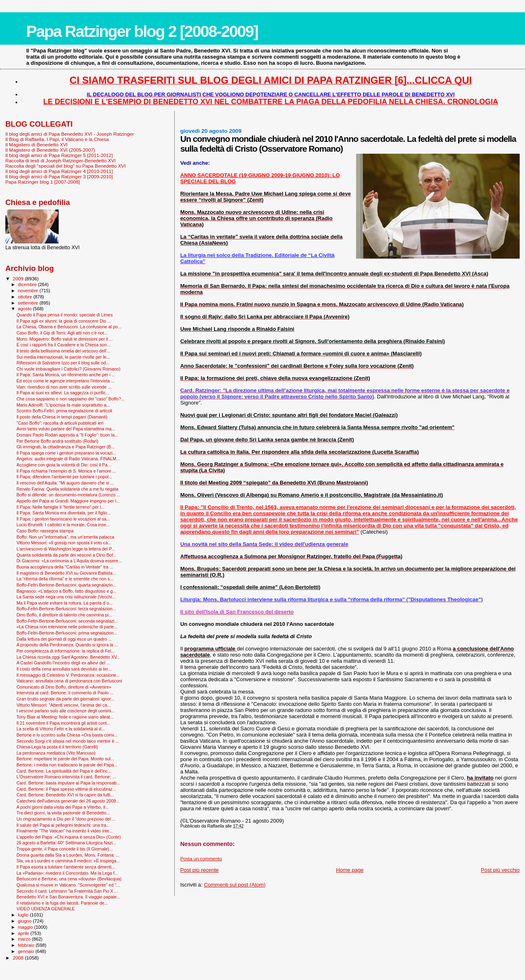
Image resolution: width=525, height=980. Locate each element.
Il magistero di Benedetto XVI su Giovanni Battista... (66, 573)
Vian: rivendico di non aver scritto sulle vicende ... (64, 387)
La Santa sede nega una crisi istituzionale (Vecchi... (66, 597)
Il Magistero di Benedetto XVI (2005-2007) (50, 150)
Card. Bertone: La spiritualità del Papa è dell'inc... (64, 771)
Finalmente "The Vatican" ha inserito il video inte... (65, 831)
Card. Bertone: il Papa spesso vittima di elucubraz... (66, 789)
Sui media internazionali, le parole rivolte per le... (63, 357)
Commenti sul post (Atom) (235, 885)
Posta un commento (201, 859)
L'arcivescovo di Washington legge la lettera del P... (66, 549)
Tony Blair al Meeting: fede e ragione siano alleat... (65, 717)
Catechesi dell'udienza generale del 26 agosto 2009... (68, 801)
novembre (29, 291)
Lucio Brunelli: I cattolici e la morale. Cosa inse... (63, 525)
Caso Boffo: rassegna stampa (45, 531)
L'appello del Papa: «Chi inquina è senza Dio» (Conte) (68, 837)
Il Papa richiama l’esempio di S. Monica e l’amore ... (66, 471)
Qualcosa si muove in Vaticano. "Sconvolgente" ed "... (68, 885)
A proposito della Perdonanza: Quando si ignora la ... (67, 645)
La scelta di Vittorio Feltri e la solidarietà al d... (61, 729)
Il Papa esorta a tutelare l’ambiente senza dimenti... (66, 867)
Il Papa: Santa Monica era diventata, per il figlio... (64, 513)
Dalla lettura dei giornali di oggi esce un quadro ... (64, 639)
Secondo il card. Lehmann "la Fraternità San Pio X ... (67, 891)
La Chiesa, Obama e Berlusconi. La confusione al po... (69, 327)
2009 (19, 279)
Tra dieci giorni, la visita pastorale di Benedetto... (63, 813)
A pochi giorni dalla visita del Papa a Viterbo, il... (63, 807)
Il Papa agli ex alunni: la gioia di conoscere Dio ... (64, 321)
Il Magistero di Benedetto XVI (37, 144)
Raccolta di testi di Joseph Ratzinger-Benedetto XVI (60, 160)
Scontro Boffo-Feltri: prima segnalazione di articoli (64, 411)
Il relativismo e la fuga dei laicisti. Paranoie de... (62, 903)
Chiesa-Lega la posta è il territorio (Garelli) (57, 747)
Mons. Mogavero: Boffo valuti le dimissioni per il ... (65, 339)
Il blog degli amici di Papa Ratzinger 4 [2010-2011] (59, 171)
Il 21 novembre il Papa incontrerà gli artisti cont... (63, 723)
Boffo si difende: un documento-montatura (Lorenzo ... (68, 495)
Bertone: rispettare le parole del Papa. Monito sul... (65, 759)
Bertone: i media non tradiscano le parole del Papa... (67, 765)
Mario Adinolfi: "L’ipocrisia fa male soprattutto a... (63, 405)
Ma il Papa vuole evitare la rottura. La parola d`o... (65, 603)
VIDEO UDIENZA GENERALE (46, 909)
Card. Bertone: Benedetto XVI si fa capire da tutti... (65, 795)
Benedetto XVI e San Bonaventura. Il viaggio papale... (68, 897)
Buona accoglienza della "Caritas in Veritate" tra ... (65, 567)
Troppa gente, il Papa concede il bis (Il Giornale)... (65, 849)
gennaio (27, 951)
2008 (19, 958)
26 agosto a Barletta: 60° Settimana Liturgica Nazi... (66, 843)
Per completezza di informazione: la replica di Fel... (65, 651)
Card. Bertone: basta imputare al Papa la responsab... (68, 783)
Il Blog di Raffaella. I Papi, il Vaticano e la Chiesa (57, 139)
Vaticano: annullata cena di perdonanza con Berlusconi (69, 681)
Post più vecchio (500, 870)
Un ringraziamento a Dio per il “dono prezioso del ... (66, 819)
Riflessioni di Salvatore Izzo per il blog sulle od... (63, 363)
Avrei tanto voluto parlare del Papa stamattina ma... (66, 429)
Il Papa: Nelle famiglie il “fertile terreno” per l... (60, 507)
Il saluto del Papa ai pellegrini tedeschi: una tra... (63, 825)
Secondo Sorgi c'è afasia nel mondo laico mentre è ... (68, 741)
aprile (24, 933)
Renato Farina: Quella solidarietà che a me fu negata (67, 489)
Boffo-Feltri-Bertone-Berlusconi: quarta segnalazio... (66, 585)
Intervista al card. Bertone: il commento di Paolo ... (65, 693)
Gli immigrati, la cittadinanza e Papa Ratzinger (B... (65, 447)
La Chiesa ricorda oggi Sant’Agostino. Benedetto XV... (68, 657)
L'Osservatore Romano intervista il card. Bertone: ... (66, 777)
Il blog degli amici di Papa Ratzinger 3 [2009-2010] (59, 176)
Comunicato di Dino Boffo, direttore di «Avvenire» (64, 687)
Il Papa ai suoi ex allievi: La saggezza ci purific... (63, 393)
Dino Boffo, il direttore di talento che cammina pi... (64, 615)
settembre (29, 303)
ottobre (26, 297)
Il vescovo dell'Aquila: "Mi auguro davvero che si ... (65, 483)
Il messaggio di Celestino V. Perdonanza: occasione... (68, 675)
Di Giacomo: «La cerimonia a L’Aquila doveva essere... (69, 561)
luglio (24, 915)
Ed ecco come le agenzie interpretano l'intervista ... (65, 381)
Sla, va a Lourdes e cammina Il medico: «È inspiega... (68, 861)
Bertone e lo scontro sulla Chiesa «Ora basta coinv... (67, 735)
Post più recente (199, 870)
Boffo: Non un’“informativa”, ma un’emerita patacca (65, 537)
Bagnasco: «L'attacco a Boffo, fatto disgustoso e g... (66, 591)
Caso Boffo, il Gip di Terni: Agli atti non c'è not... (62, 333)
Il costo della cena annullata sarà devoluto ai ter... (64, 669)
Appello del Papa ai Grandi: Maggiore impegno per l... (68, 501)
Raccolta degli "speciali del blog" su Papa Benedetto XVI (66, 166)
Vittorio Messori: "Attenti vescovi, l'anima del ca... (64, 705)
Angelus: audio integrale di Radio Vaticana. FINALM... (68, 459)
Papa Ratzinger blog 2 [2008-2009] (142, 31)
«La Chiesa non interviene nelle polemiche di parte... (67, 627)
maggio (26, 927)
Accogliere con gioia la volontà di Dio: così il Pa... (64, 465)
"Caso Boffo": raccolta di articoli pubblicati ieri (60, 423)
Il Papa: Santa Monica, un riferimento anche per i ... (66, 375)
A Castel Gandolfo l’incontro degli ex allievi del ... (63, 663)
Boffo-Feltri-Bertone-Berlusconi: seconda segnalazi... (67, 621)
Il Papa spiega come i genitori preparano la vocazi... (66, 453)
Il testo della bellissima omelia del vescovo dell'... (63, 351)
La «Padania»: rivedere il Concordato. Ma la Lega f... (67, 873)
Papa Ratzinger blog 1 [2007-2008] (43, 182)
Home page (350, 870)
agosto (26, 309)
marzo (25, 939)
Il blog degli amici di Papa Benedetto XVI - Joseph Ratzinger (70, 134)
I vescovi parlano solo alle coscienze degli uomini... (65, 711)
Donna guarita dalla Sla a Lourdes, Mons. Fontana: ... (68, 855)
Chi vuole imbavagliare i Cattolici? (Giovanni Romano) (68, 369)
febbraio (27, 945)
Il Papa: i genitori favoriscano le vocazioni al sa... (63, 519)
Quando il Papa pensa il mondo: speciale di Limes (65, 315)
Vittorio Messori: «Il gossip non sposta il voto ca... (64, 543)
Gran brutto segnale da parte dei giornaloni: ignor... (65, 699)
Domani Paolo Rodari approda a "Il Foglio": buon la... (67, 435)
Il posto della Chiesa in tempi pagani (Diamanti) (62, 417)
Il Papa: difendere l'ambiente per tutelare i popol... (64, 477)
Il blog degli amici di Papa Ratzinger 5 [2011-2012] (59, 155)
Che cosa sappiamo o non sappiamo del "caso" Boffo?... (71, 399)
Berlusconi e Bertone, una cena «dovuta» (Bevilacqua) (69, 879)
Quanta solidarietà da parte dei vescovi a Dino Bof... (66, 555)
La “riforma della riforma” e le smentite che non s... (65, 579)
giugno (26, 921)
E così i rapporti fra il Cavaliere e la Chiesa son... (63, 345)
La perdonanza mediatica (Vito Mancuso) (56, 753)
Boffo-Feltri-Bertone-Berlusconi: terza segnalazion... (66, 609)
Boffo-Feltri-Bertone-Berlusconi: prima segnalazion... (67, 633)
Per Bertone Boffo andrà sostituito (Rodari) (57, 441)
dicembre (28, 284)
